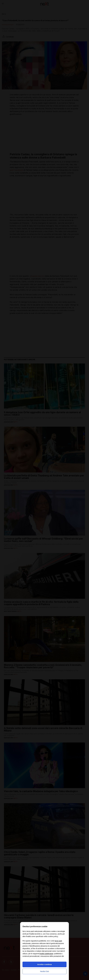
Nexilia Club (45, 971)
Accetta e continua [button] (44, 964)
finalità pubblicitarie (46, 954)
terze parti (58, 941)
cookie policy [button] (53, 936)
